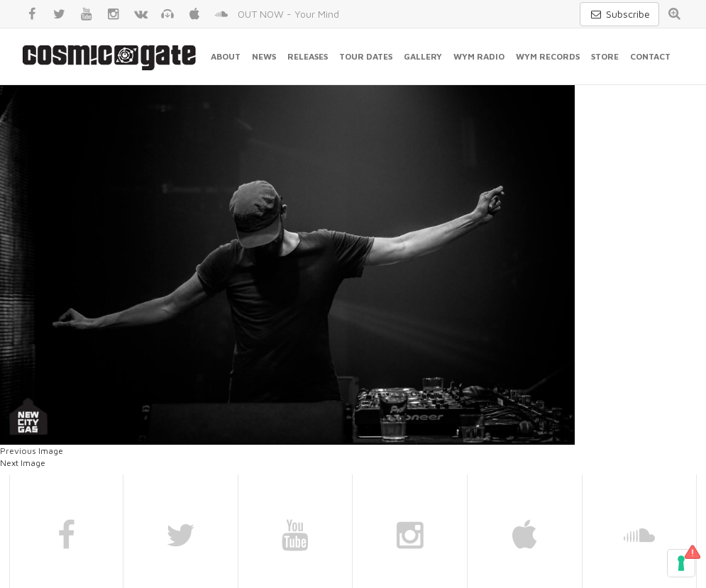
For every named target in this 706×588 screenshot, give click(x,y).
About (226, 56)
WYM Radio (479, 56)
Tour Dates (366, 56)
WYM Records (548, 56)
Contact (650, 56)
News (264, 56)
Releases (308, 56)
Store (605, 56)
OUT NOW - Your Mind (288, 14)
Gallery (423, 56)
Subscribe (619, 14)
